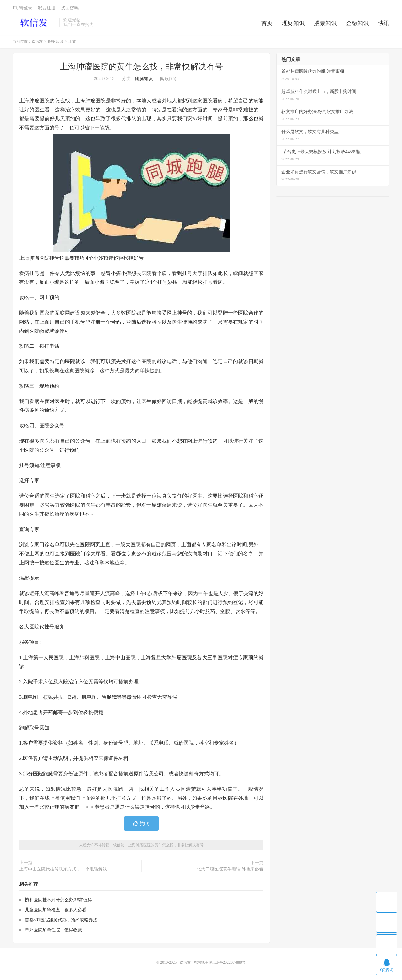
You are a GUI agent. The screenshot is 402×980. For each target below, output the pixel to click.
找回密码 (70, 8)
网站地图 (201, 962)
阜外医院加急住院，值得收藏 (53, 930)
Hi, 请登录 (22, 8)
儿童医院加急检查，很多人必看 (56, 910)
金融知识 (357, 23)
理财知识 (293, 23)
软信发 (34, 22)
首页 (267, 23)
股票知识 (325, 23)
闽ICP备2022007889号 (228, 962)
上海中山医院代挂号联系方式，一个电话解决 (63, 869)
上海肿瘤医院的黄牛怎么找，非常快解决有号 (141, 67)
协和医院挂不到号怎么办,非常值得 (58, 900)
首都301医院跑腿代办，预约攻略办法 (61, 920)
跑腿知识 (56, 41)
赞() (141, 824)
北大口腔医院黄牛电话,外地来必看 (230, 869)
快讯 (384, 23)
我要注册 (47, 8)
